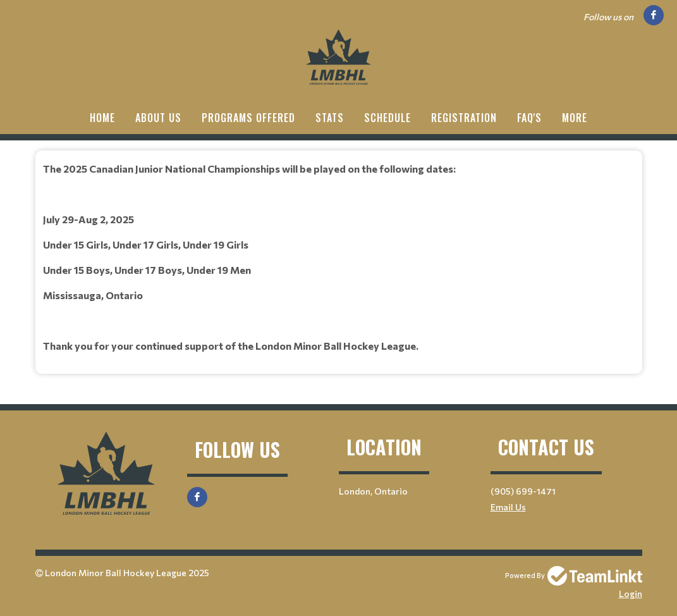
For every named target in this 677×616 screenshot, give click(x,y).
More (575, 118)
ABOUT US (158, 118)
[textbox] (339, 257)
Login (631, 594)
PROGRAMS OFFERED (248, 118)
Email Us (508, 507)
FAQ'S (529, 118)
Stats (330, 118)
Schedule (387, 118)
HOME (102, 118)
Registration (464, 118)
